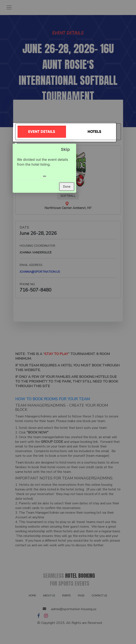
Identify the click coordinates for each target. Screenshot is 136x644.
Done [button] (68, 186)
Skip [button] (67, 149)
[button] (46, 176)
